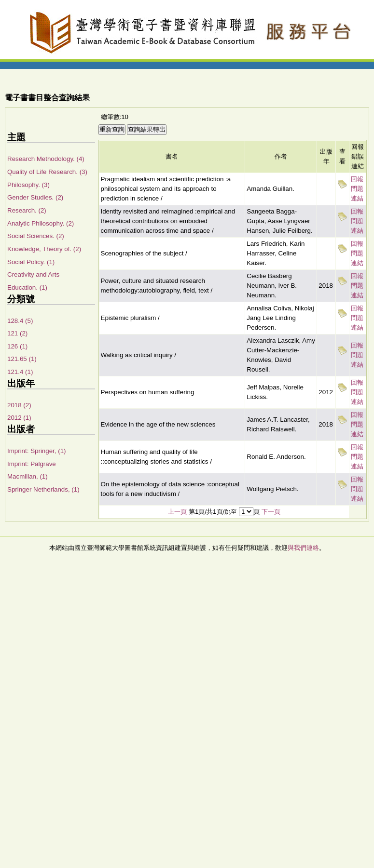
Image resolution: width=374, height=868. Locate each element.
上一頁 (177, 512)
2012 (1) (19, 418)
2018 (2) (19, 405)
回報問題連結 (357, 189)
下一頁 (271, 512)
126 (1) (17, 346)
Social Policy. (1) (31, 262)
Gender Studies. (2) (35, 197)
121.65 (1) (22, 359)
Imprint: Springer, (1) (36, 451)
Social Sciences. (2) (36, 236)
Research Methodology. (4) (46, 159)
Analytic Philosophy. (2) (41, 223)
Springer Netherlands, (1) (43, 489)
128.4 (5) (20, 321)
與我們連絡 (303, 548)
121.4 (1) (20, 372)
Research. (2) (27, 210)
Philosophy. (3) (28, 185)
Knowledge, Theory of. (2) (44, 249)
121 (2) (17, 333)
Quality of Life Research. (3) (47, 172)
